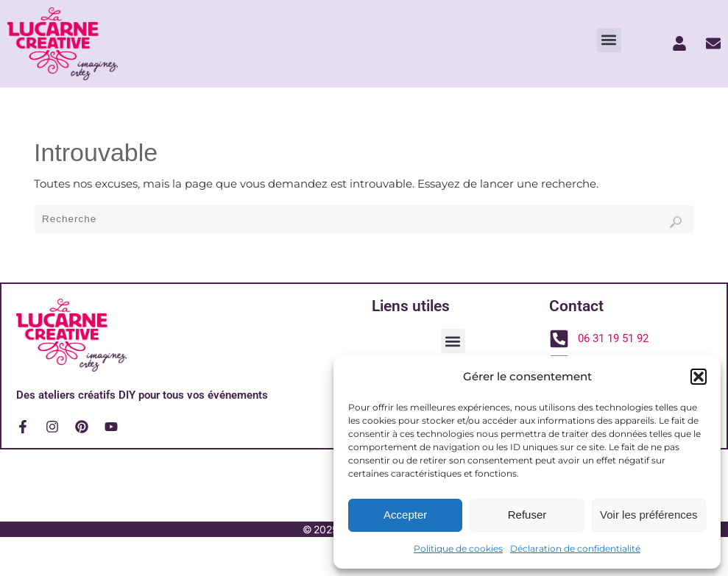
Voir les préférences (649, 515)
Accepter (405, 515)
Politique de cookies (458, 548)
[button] (699, 377)
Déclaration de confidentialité (575, 548)
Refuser (527, 515)
